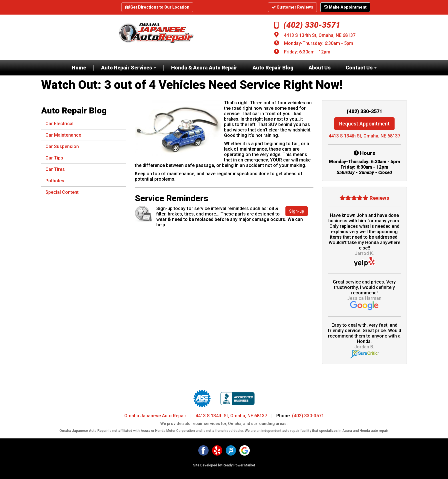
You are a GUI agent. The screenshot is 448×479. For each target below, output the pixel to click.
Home (79, 68)
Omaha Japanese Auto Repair (155, 416)
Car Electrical (59, 124)
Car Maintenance (63, 135)
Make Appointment (345, 7)
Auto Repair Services (129, 68)
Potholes (55, 181)
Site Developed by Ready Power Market (224, 465)
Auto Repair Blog (273, 68)
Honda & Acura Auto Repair (204, 68)
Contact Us (361, 68)
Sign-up (297, 211)
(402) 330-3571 (307, 25)
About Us (320, 68)
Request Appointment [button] (364, 124)
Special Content (62, 192)
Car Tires (55, 169)
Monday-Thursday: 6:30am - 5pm (319, 43)
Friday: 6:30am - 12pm (307, 52)
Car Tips (54, 158)
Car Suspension (62, 146)
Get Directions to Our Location (157, 7)
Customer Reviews (292, 7)
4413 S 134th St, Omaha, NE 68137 (320, 35)
